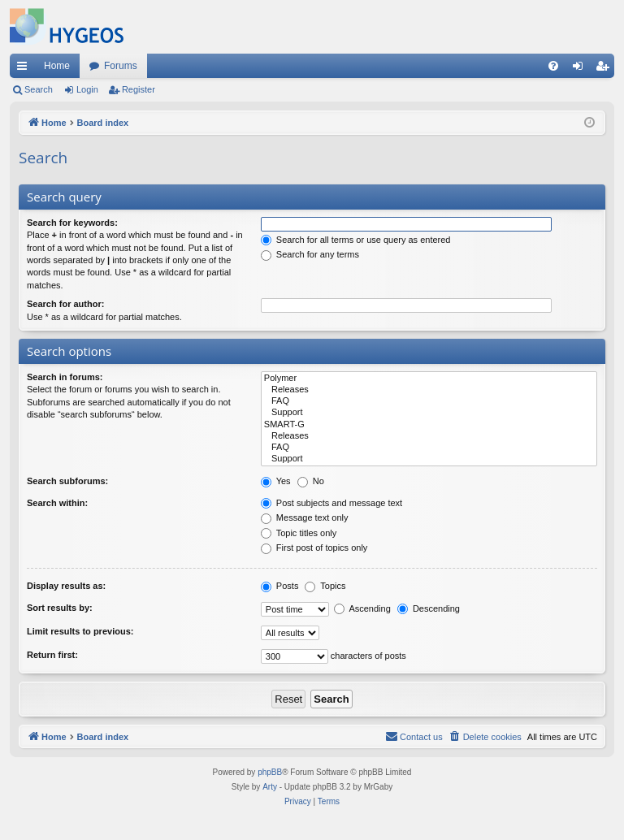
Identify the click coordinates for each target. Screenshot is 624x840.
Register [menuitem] (606, 69)
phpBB (270, 772)
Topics (325, 586)
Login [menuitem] (581, 69)
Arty (270, 787)
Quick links (25, 69)
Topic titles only (299, 533)
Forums (121, 66)
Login (87, 89)
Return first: (52, 655)
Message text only (305, 517)
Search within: (57, 503)
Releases (429, 390)
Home (57, 66)
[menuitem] (553, 66)
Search (39, 89)
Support (429, 413)
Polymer (429, 379)
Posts (280, 586)
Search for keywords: (72, 223)
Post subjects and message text (331, 503)
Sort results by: (60, 608)
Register (139, 89)
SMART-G (429, 425)
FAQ (429, 401)
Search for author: (65, 304)
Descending (429, 608)
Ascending (362, 608)
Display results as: (66, 586)
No (311, 481)
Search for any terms (310, 254)
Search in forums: (65, 377)
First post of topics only (314, 548)
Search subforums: (67, 481)
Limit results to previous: (80, 631)
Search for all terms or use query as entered (356, 240)
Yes (276, 481)
